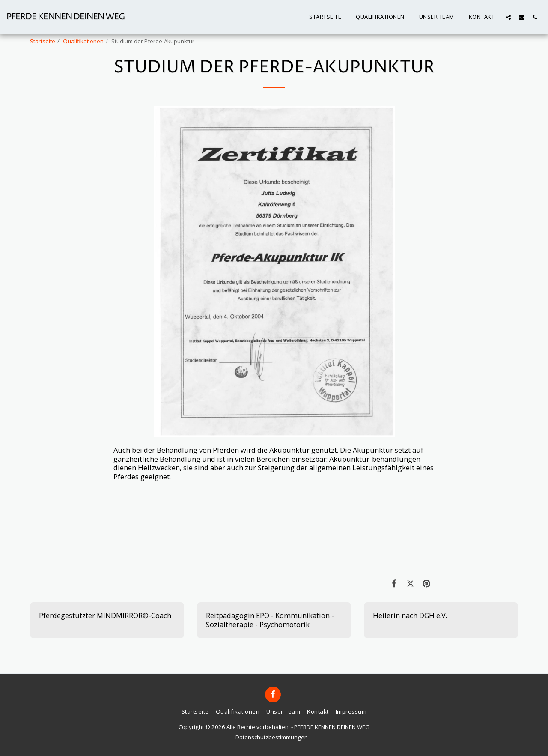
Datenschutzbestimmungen (272, 737)
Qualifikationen (83, 41)
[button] (508, 17)
